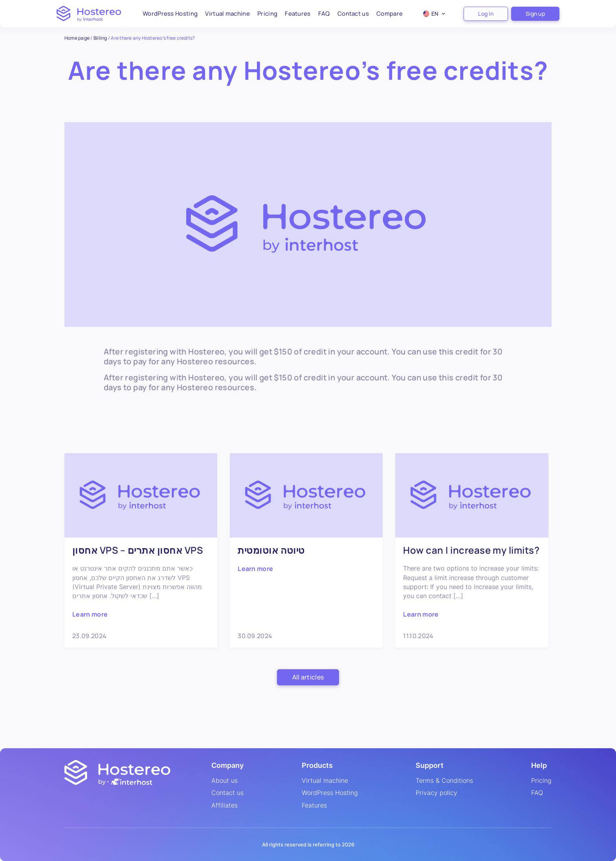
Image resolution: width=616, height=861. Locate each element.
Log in (486, 14)
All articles (308, 677)
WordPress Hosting (170, 14)
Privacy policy (436, 793)
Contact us (353, 14)
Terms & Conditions (444, 781)
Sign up (535, 14)
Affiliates (225, 806)
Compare (390, 14)
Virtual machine (227, 14)
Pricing (267, 14)
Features (298, 14)
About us (225, 781)
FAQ (324, 14)
